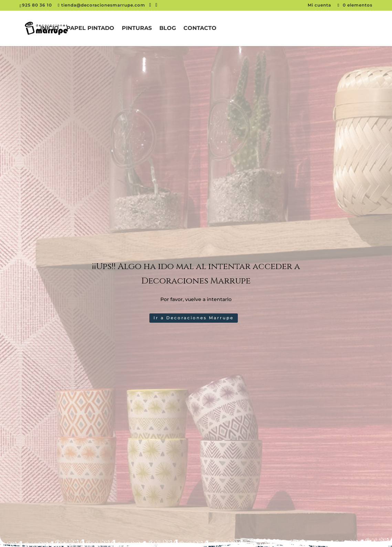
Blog (168, 29)
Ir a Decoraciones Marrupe (194, 318)
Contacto (200, 29)
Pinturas (137, 29)
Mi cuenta (320, 5)
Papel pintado (90, 29)
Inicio (50, 29)
